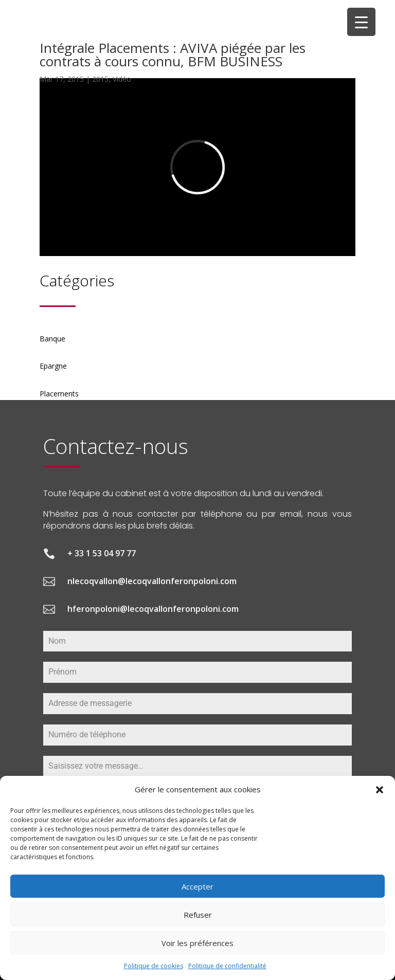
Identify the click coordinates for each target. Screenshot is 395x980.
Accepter (197, 886)
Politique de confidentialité (227, 966)
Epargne (53, 366)
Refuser (198, 915)
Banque (52, 339)
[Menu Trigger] (361, 22)
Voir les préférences (197, 943)
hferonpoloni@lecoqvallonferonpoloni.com (153, 609)
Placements (59, 394)
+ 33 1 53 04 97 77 (102, 553)
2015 (100, 79)
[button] (380, 790)
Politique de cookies (154, 966)
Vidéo (122, 79)
